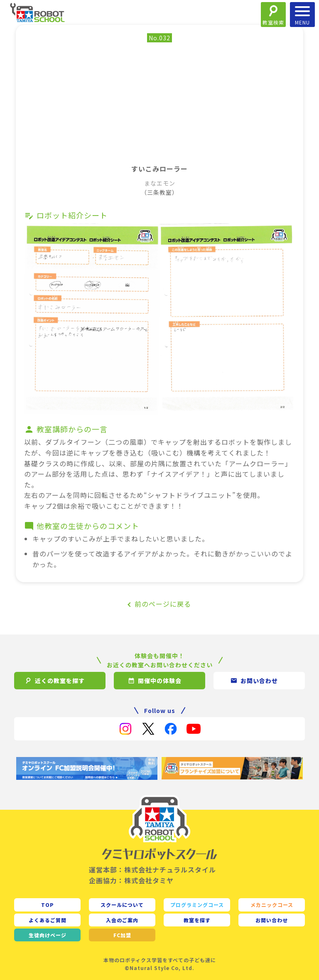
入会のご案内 (122, 920)
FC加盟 (122, 935)
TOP (48, 905)
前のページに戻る (163, 604)
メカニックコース (272, 905)
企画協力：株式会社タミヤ (131, 880)
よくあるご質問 (48, 920)
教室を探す (197, 920)
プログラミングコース (197, 905)
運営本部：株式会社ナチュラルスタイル (152, 870)
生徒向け (48, 935)
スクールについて (122, 905)
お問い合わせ (272, 920)
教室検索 (273, 22)
